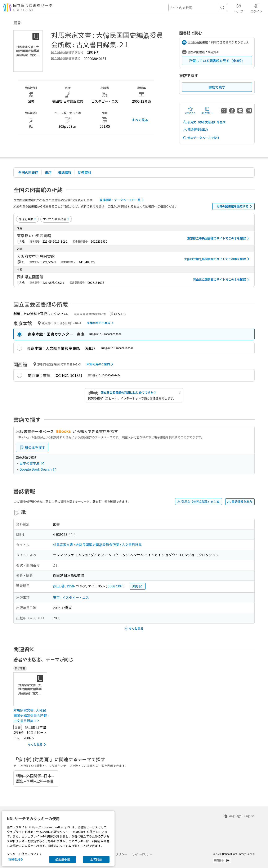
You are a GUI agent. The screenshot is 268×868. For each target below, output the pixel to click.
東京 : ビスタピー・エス (71, 597)
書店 (48, 172)
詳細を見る (16, 859)
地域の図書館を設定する (235, 206)
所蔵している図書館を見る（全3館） (217, 61)
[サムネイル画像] (31, 689)
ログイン (256, 8)
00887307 (115, 586)
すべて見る (140, 120)
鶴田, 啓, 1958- (64, 586)
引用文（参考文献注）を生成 (204, 122)
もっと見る (38, 745)
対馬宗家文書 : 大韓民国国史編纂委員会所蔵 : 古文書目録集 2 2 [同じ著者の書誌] (31, 715)
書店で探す (217, 87)
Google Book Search (38, 469)
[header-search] (198, 8)
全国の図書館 (28, 172)
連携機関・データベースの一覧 (122, 200)
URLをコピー (207, 111)
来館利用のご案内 (101, 323)
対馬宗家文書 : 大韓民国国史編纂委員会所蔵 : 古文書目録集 (97, 545)
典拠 (138, 586)
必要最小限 (63, 859)
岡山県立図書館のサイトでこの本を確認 (222, 280)
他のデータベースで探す (201, 138)
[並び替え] (27, 219)
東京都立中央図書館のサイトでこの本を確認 (219, 238)
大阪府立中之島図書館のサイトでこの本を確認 (218, 259)
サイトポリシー (142, 854)
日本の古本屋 (32, 463)
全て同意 (96, 859)
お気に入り (190, 111)
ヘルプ (239, 8)
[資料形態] (56, 219)
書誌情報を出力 (195, 129)
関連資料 (85, 172)
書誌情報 (65, 172)
